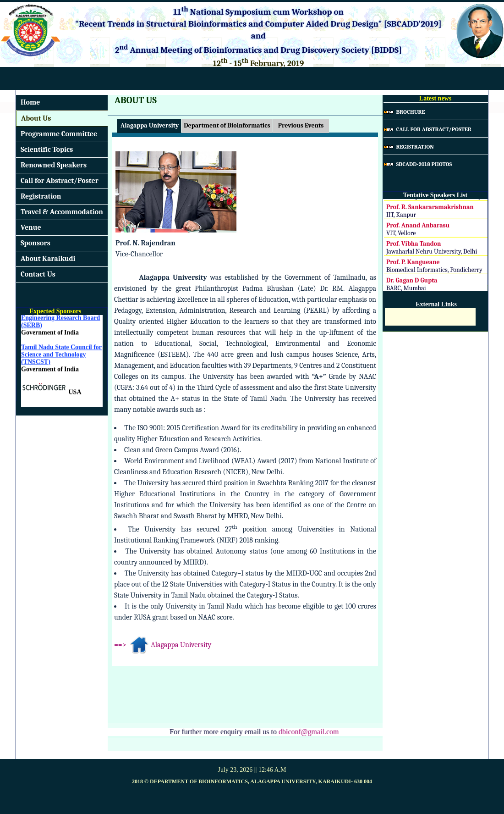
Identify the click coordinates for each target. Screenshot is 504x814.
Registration (41, 196)
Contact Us (38, 274)
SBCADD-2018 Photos (418, 164)
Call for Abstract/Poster (60, 181)
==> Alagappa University (163, 645)
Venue (31, 227)
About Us (36, 118)
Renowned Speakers (54, 165)
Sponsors (36, 243)
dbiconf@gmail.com (307, 732)
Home (30, 102)
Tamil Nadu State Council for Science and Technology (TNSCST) (61, 356)
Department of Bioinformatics (227, 125)
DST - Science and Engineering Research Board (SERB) (60, 319)
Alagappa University (149, 125)
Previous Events (301, 125)
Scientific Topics (47, 150)
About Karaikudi (48, 259)
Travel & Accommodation (62, 212)
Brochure (404, 112)
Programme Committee (59, 134)
